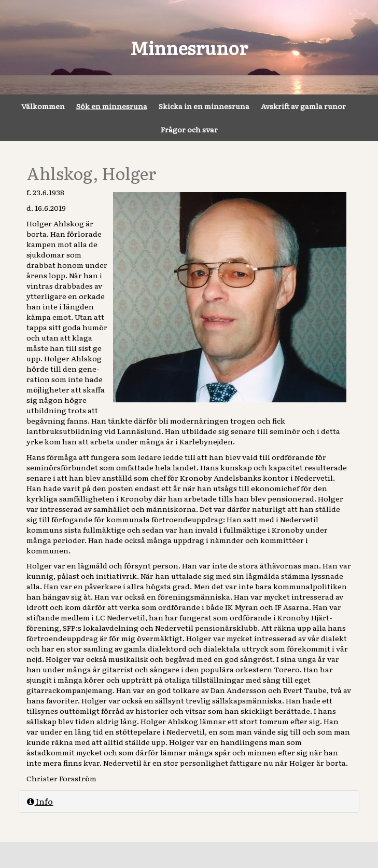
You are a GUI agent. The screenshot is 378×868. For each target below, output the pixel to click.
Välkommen (43, 106)
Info (40, 801)
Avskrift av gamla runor (303, 106)
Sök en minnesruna (112, 106)
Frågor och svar (189, 129)
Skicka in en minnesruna (204, 106)
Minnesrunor (189, 47)
